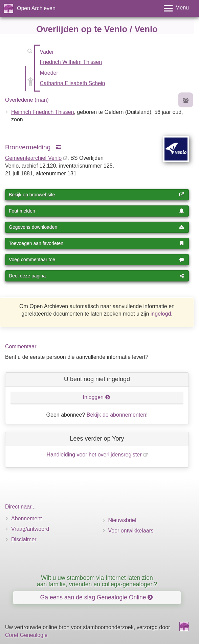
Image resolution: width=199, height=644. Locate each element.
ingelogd (161, 314)
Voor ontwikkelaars (131, 531)
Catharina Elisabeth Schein (73, 83)
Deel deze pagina (96, 276)
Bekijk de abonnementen (116, 415)
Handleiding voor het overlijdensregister (94, 455)
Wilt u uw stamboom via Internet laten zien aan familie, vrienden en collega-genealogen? (97, 581)
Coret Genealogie (26, 635)
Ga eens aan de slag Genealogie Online (97, 597)
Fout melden (96, 211)
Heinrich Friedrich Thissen (43, 112)
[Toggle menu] (176, 8)
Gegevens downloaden (96, 227)
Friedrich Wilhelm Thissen (71, 62)
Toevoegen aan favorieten (96, 243)
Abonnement (27, 518)
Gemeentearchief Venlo (33, 158)
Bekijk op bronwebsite (96, 195)
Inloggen (97, 397)
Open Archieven (36, 8)
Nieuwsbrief (123, 520)
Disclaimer (24, 539)
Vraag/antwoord (30, 529)
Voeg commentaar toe (96, 259)
